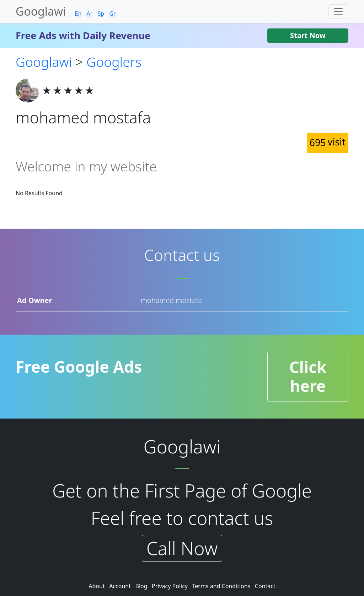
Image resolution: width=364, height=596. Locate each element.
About (97, 586)
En (78, 14)
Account (121, 586)
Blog (142, 586)
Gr (112, 14)
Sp (101, 14)
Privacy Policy (170, 586)
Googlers (114, 62)
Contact (265, 586)
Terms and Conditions (222, 586)
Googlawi (41, 11)
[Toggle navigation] (338, 11)
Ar (89, 14)
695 (328, 142)
